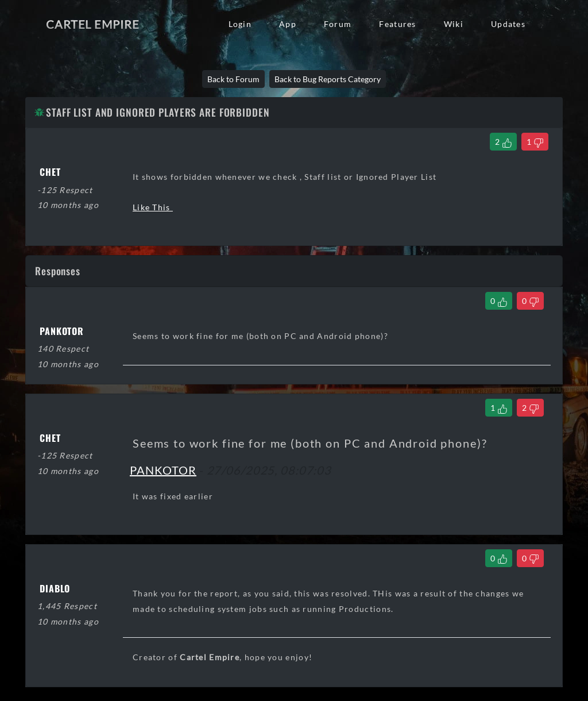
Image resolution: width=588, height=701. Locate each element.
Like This (153, 207)
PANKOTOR (163, 470)
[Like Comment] (499, 301)
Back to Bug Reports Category (328, 79)
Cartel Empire (92, 24)
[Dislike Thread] (535, 142)
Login (240, 24)
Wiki (454, 24)
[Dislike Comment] (530, 301)
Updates (508, 24)
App (288, 24)
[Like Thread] (503, 142)
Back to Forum (233, 79)
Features (397, 24)
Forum (338, 24)
